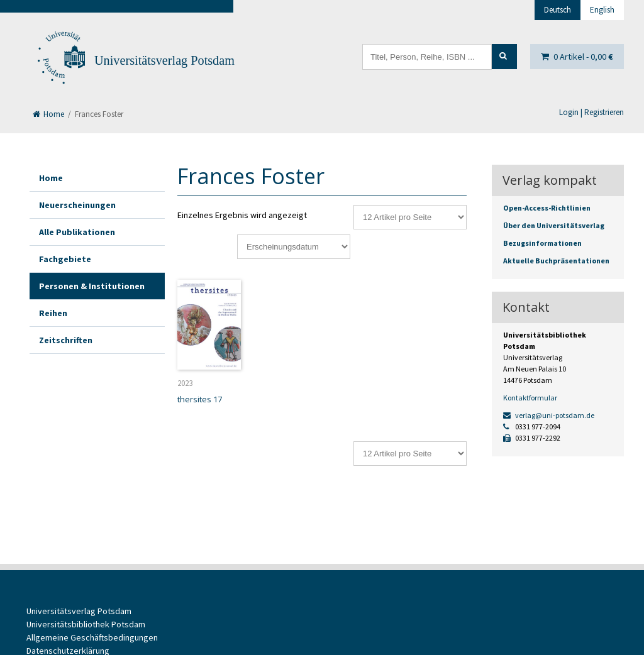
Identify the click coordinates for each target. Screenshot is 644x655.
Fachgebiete (65, 259)
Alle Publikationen (77, 232)
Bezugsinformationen (542, 243)
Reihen (53, 313)
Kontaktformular (530, 398)
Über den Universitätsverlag (554, 225)
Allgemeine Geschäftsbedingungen (92, 637)
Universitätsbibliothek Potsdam (86, 624)
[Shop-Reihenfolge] (294, 247)
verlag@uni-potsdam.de (549, 415)
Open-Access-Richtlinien (547, 208)
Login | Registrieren (591, 112)
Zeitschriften (66, 340)
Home (48, 114)
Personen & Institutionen (92, 286)
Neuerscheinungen (77, 205)
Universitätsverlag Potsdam (164, 60)
